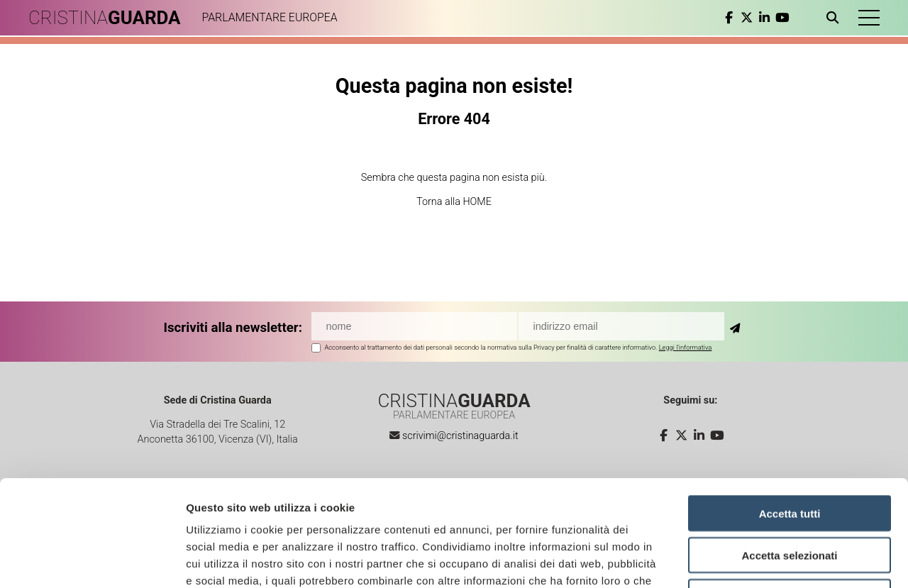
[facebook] (729, 18)
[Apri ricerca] (835, 18)
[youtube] (782, 18)
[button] (869, 18)
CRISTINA (105, 18)
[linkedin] (764, 18)
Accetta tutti (790, 414)
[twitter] (747, 18)
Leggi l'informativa (686, 347)
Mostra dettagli (746, 560)
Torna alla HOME (454, 202)
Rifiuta (790, 498)
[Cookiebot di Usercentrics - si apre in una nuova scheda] (92, 560)
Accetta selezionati (789, 456)
